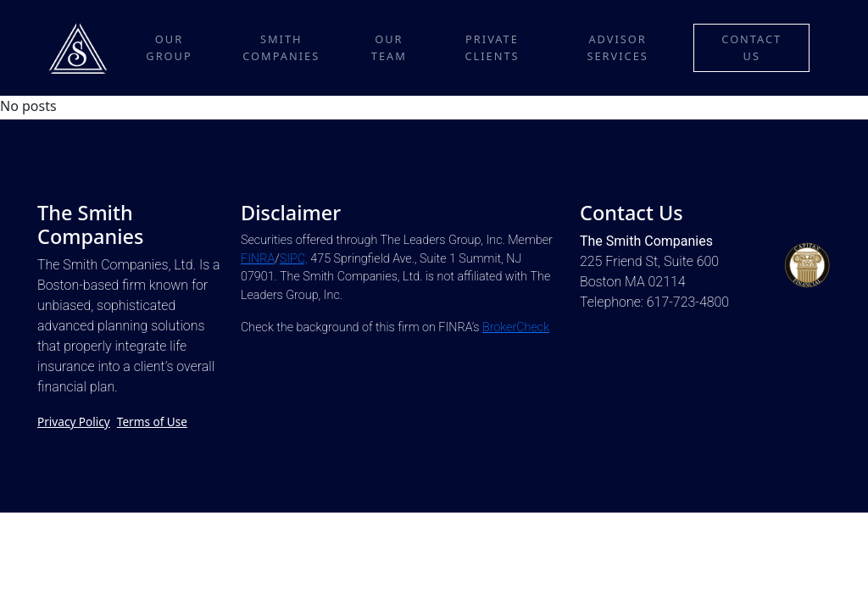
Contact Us (751, 47)
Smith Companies (281, 47)
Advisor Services (617, 47)
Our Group (169, 47)
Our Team (389, 47)
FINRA (258, 259)
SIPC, (294, 259)
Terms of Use (152, 421)
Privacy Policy (74, 421)
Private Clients (492, 47)
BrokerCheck (516, 327)
